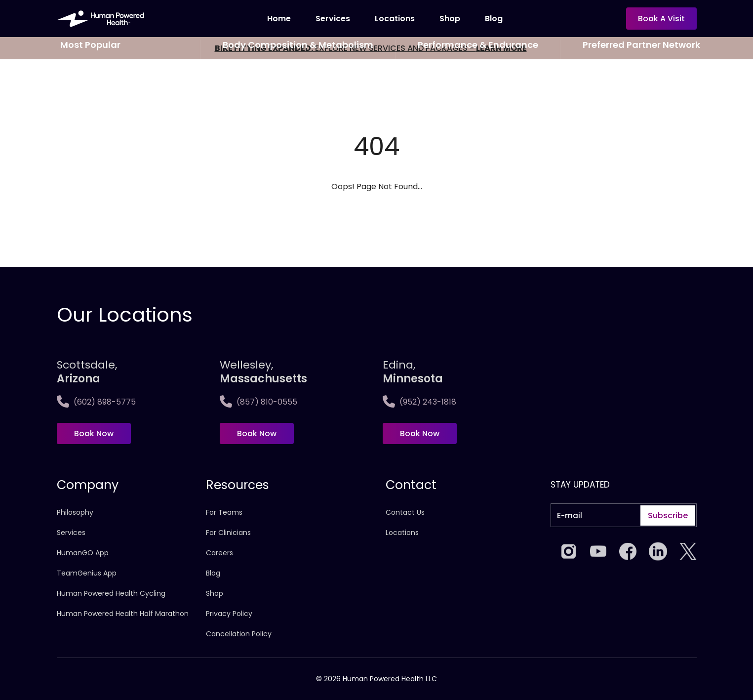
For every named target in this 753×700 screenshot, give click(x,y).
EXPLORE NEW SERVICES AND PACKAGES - (371, 48)
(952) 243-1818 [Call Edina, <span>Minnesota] (419, 402)
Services (333, 19)
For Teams (224, 512)
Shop (450, 19)
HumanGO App (83, 553)
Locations (395, 19)
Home (279, 19)
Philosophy (75, 512)
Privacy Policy (229, 614)
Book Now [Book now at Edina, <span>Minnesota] (420, 433)
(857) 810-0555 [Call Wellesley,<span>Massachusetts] (258, 402)
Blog (494, 19)
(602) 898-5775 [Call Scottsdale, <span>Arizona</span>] (96, 402)
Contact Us (405, 512)
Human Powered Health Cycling (111, 593)
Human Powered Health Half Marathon (123, 614)
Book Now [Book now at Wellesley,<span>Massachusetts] (257, 433)
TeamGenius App (87, 573)
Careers (219, 553)
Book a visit (661, 19)
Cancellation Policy (239, 634)
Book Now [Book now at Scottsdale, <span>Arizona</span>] (94, 433)
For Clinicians (228, 533)
